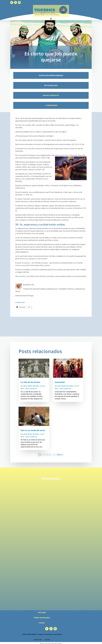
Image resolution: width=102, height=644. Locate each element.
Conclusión (60, 382)
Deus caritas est (52, 95)
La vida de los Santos (30, 382)
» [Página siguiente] (55, 455)
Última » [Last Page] (60, 455)
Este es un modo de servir (33, 430)
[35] (20, 181)
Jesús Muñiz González (31, 386)
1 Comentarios (51, 105)
